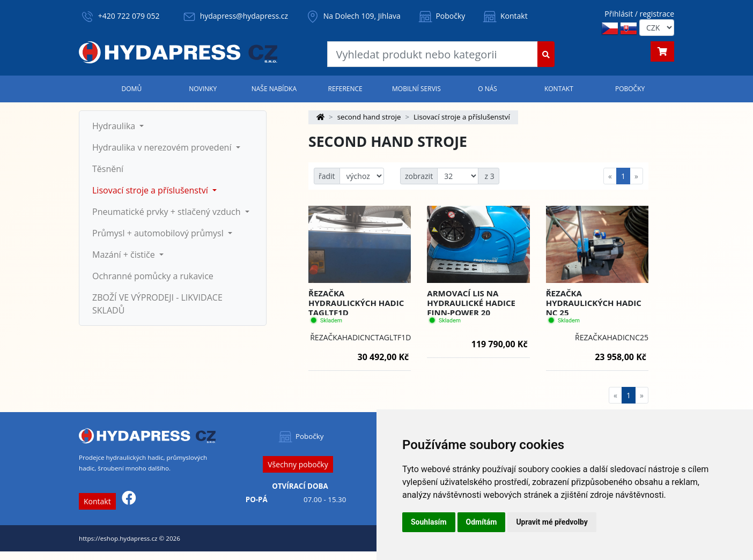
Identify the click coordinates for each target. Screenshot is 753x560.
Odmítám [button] (482, 522)
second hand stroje (369, 117)
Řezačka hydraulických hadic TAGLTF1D (356, 303)
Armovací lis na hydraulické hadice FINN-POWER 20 (471, 303)
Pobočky (441, 16)
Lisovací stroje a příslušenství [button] (151, 190)
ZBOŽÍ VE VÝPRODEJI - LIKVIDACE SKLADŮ (157, 304)
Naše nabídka (274, 89)
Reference (345, 89)
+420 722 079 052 (129, 16)
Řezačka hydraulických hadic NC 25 (594, 303)
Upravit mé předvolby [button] (552, 522)
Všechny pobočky (298, 464)
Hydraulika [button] (115, 126)
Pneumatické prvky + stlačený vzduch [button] (168, 212)
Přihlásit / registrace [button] (639, 14)
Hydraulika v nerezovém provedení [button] (163, 147)
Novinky (203, 89)
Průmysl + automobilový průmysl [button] (159, 233)
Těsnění (108, 169)
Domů (132, 89)
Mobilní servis (416, 89)
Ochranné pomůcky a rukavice (153, 276)
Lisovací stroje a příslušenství (462, 117)
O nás (488, 89)
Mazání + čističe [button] (125, 255)
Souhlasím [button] (429, 522)
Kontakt (504, 16)
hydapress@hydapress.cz (244, 16)
